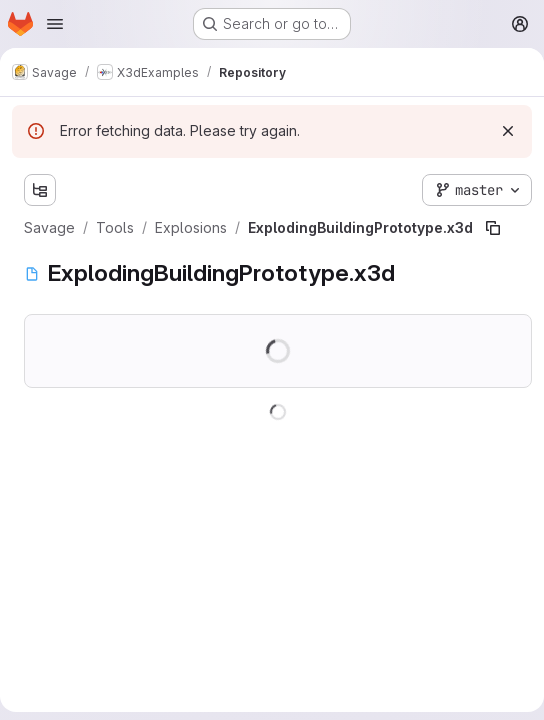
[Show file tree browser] (40, 190)
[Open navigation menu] (55, 24)
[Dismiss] (508, 131)
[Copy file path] (493, 228)
